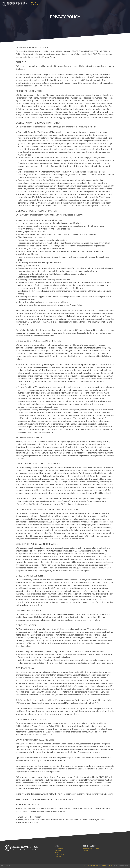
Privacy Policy (59, 854)
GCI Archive (5, 866)
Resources (58, 851)
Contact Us (58, 856)
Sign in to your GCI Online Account (91, 849)
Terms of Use (59, 852)
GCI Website (59, 849)
